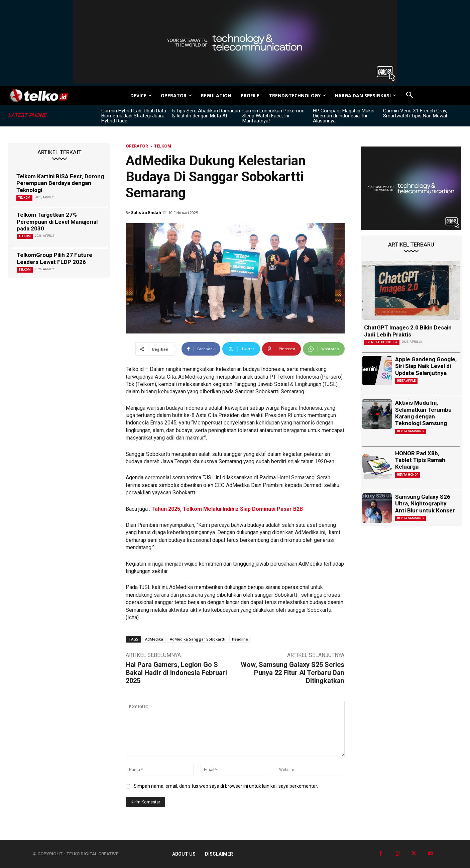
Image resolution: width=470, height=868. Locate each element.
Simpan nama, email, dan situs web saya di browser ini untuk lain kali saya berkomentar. (226, 786)
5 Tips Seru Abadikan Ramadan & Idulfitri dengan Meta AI (206, 113)
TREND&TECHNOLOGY (382, 342)
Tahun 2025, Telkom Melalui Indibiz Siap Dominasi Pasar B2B (227, 509)
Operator (137, 146)
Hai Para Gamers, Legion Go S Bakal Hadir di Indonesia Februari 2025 (176, 673)
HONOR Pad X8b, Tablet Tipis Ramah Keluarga (420, 460)
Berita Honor (408, 475)
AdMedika (154, 639)
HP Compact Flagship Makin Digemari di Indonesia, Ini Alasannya (344, 116)
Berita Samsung (410, 431)
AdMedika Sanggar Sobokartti (198, 639)
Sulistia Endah (146, 213)
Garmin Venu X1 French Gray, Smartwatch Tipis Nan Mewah (416, 113)
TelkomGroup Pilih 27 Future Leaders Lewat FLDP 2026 (54, 258)
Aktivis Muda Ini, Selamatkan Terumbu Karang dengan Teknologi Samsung (423, 413)
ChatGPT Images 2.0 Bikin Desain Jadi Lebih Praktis (408, 331)
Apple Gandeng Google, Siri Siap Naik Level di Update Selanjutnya (426, 366)
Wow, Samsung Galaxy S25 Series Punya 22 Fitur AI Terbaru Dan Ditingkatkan (292, 673)
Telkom (24, 198)
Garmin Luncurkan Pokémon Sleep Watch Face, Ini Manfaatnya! (273, 116)
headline (240, 639)
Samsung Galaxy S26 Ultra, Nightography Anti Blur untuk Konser (425, 504)
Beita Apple (406, 381)
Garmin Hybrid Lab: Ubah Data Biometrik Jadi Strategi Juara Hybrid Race (134, 116)
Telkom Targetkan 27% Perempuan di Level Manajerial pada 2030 (57, 222)
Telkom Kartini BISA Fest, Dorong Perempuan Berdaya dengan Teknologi (60, 183)
